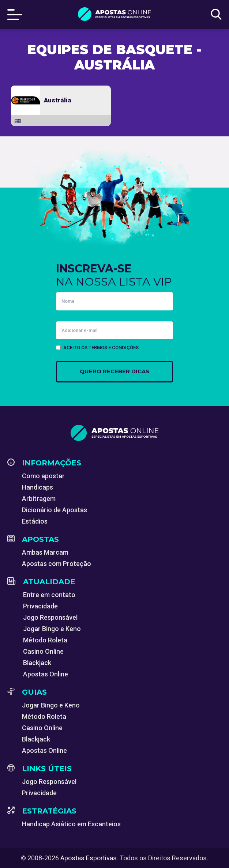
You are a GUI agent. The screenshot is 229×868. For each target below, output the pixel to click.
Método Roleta (45, 640)
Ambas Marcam (45, 552)
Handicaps (37, 487)
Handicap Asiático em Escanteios (71, 824)
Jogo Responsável (50, 617)
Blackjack (37, 663)
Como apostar (43, 476)
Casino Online (43, 651)
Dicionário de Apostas (55, 510)
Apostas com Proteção (57, 564)
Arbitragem (39, 499)
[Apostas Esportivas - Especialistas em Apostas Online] (114, 433)
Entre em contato (49, 595)
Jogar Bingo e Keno (52, 629)
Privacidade (40, 606)
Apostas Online (46, 674)
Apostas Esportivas (89, 858)
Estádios (35, 521)
